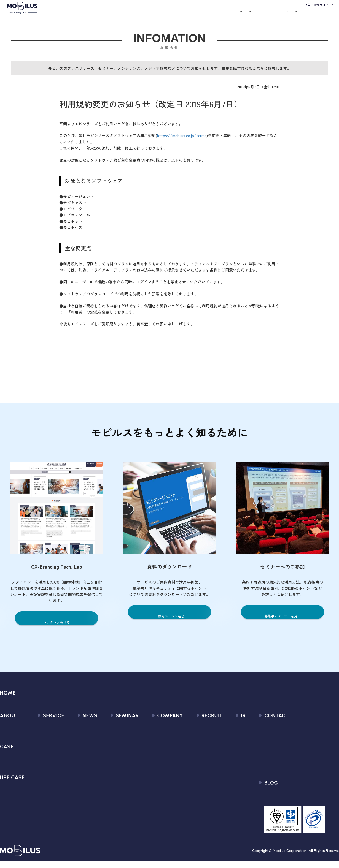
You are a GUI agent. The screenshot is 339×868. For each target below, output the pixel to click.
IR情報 (266, 15)
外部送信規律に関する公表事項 (306, 770)
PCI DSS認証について (157, 789)
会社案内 (226, 15)
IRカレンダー (230, 760)
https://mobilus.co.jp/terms (182, 139)
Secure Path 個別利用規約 (301, 760)
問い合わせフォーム (295, 730)
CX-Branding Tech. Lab (298, 801)
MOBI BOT (40, 770)
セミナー (188, 15)
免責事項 (227, 789)
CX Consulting (44, 740)
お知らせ (173, 15)
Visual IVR (39, 799)
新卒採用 (199, 730)
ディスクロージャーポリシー (245, 779)
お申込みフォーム (293, 740)
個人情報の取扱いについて (162, 770)
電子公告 (227, 799)
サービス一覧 (43, 730)
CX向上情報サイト (316, 5)
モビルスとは (85, 15)
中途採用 (199, 740)
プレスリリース (76, 740)
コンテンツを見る (57, 626)
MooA (36, 750)
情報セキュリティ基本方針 (162, 779)
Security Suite (44, 809)
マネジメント (149, 740)
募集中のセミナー (116, 730)
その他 (68, 760)
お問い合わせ (296, 14)
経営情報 (227, 730)
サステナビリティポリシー (162, 799)
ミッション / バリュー (158, 760)
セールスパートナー (156, 750)
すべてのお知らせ (78, 730)
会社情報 (145, 730)
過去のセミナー (114, 740)
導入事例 (125, 15)
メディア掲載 (74, 750)
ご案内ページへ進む (170, 620)
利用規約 (285, 750)
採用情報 (247, 15)
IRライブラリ (230, 740)
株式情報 (227, 750)
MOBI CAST (41, 789)
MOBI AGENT (42, 760)
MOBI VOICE (41, 779)
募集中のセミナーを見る (283, 620)
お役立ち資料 (207, 15)
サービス (104, 15)
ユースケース (149, 15)
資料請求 (323, 14)
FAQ (222, 770)
